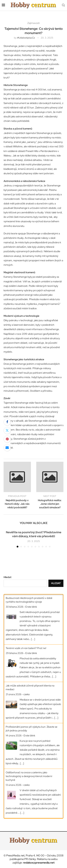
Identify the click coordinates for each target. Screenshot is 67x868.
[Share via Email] (7, 448)
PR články (30, 859)
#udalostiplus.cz (26, 38)
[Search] (63, 5)
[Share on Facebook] (7, 422)
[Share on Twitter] (7, 431)
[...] (33, 639)
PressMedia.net (15, 856)
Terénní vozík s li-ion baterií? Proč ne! (26, 648)
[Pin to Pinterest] (7, 439)
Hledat (8, 577)
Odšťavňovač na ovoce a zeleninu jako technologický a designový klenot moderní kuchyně (29, 776)
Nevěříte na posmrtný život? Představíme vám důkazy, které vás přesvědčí (34, 534)
